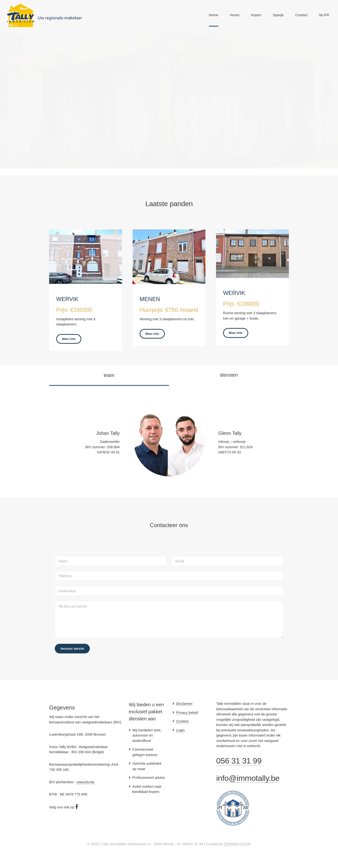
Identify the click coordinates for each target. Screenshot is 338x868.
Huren (235, 15)
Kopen (256, 15)
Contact (301, 15)
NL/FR (324, 15)
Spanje (278, 15)
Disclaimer (184, 704)
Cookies (182, 721)
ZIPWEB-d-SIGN (238, 844)
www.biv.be (86, 782)
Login (180, 730)
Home (214, 15)
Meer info (69, 339)
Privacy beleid (187, 712)
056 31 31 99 (239, 761)
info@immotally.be (248, 778)
